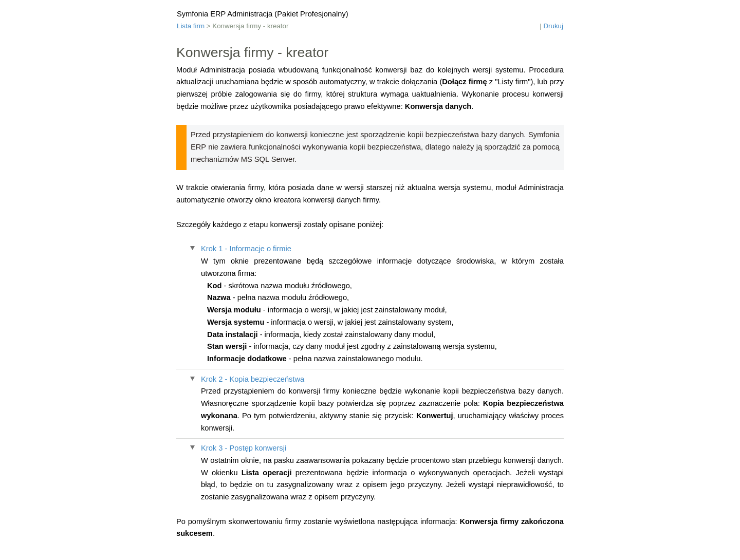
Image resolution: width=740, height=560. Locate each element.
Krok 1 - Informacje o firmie (246, 249)
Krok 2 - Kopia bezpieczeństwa (253, 379)
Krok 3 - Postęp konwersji (244, 448)
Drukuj (553, 26)
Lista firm (191, 26)
